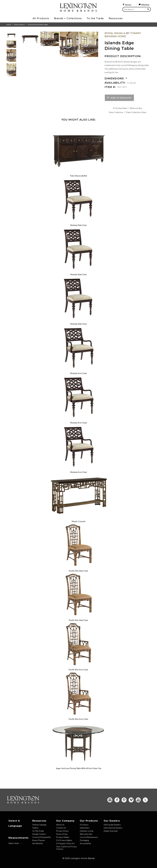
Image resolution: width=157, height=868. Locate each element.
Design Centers (39, 834)
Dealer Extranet (111, 831)
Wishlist (144, 5)
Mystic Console (79, 521)
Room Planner (39, 840)
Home (9, 25)
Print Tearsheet (120, 108)
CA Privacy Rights (64, 840)
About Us (60, 825)
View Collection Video (136, 112)
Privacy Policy (62, 831)
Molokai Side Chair (79, 225)
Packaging (84, 840)
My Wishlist (38, 843)
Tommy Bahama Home (123, 35)
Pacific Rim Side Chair (78, 571)
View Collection (116, 112)
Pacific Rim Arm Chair (78, 670)
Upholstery (85, 828)
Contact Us (61, 828)
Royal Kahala (19, 25)
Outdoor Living (87, 831)
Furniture (84, 825)
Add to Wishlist (120, 98)
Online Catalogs (39, 825)
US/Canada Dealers (112, 825)
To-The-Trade (38, 831)
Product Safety (63, 837)
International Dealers (113, 828)
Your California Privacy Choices (67, 848)
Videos (35, 828)
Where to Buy (136, 108)
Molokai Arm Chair (79, 373)
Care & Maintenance (89, 837)
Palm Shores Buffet (78, 176)
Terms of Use (62, 834)
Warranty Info (86, 834)
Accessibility (85, 843)
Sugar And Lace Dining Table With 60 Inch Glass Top (79, 768)
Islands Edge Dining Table (38, 25)
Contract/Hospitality (42, 837)
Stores (127, 5)
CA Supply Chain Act (65, 843)
